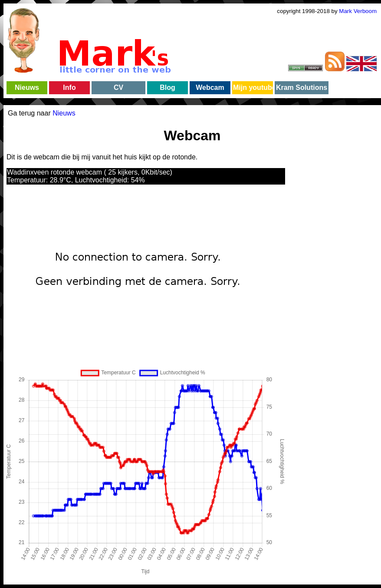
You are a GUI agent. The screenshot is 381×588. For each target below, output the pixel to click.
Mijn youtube (253, 88)
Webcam (210, 88)
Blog (168, 88)
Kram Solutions (302, 88)
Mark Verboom (358, 11)
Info (69, 88)
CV (118, 88)
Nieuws (27, 88)
